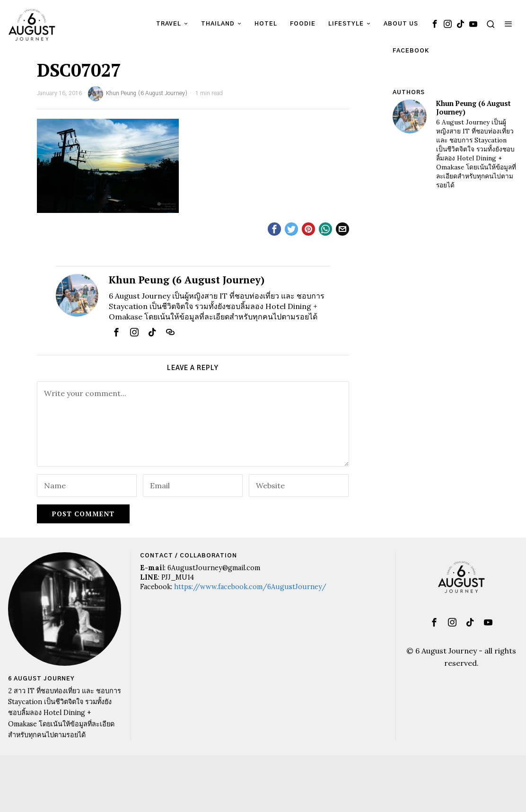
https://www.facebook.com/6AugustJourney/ (250, 587)
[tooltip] (435, 24)
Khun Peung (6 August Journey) (138, 94)
